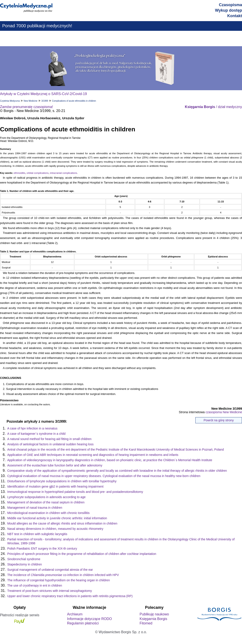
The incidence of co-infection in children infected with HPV (63, 575)
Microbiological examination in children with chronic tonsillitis (48, 513)
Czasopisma (230, 5)
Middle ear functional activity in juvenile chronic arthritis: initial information (57, 518)
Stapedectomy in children (25, 564)
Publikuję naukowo (154, 614)
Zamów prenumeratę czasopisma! (27, 107)
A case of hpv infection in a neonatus (32, 428)
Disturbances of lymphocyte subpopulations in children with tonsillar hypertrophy (62, 481)
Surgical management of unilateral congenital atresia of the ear (50, 570)
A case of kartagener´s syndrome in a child (36, 434)
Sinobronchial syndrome (24, 559)
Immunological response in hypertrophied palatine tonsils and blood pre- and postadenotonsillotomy (75, 492)
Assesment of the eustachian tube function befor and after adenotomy (55, 465)
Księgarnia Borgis (153, 619)
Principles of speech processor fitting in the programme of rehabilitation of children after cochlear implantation (82, 554)
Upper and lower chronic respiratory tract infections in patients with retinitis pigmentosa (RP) (70, 596)
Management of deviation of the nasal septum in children (46, 502)
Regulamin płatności (83, 623)
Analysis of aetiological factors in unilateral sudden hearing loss (50, 444)
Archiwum (75, 614)
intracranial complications (64, 173)
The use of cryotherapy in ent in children (35, 585)
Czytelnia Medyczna (10, 101)
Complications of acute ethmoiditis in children (74, 101)
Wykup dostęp (228, 10)
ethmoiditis (19, 173)
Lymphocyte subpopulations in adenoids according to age (46, 497)
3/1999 (45, 101)
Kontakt (235, 16)
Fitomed (146, 623)
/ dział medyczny (213, 107)
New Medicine (30, 101)
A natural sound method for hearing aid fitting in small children (49, 439)
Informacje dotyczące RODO (90, 619)
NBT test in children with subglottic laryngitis (37, 534)
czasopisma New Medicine (224, 412)
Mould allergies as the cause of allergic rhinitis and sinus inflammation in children (62, 523)
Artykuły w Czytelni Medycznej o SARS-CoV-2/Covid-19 (43, 94)
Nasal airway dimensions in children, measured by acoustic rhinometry (55, 529)
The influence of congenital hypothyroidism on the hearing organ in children (59, 580)
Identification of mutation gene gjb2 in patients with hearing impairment (55, 486)
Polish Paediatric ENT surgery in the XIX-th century (42, 549)
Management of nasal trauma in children (35, 508)
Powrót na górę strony (219, 420)
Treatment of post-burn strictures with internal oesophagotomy (50, 591)
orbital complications (38, 173)
